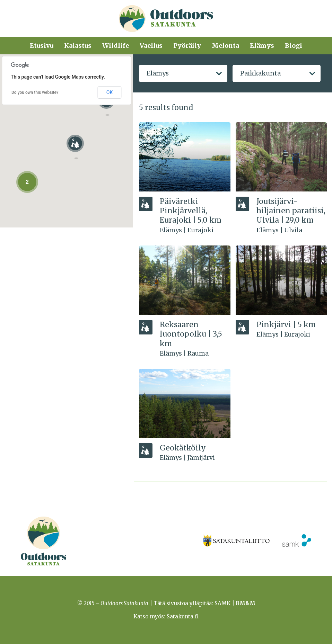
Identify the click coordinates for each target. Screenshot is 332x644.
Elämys (262, 46)
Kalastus (78, 46)
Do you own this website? (35, 92)
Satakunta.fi (183, 616)
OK (110, 92)
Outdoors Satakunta (166, 19)
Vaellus (151, 46)
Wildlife (116, 46)
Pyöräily (187, 46)
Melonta (225, 46)
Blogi (294, 46)
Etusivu (42, 46)
